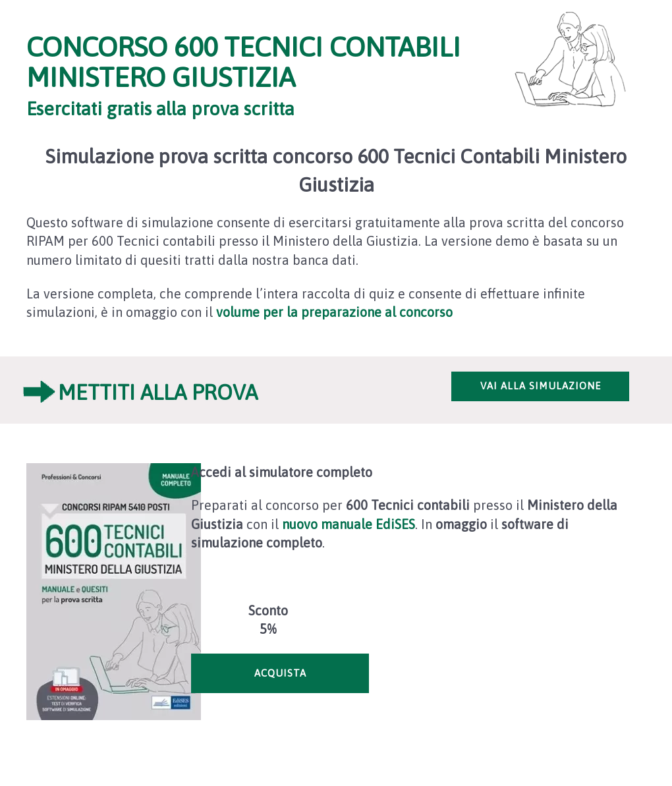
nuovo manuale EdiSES (349, 524)
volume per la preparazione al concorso (334, 312)
